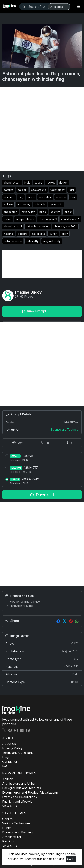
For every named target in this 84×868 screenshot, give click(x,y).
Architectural (12, 837)
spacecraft (11, 212)
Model (42, 422)
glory (65, 234)
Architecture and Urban (19, 783)
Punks (7, 828)
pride (43, 212)
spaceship (56, 204)
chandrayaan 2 (70, 219)
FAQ (5, 766)
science (61, 197)
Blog (5, 757)
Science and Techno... (65, 429)
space (38, 182)
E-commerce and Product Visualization (30, 792)
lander (68, 212)
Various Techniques (16, 823)
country (55, 212)
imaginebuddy (52, 241)
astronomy (24, 204)
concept (9, 197)
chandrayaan (12, 182)
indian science (13, 241)
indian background (38, 226)
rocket (51, 182)
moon (31, 197)
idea (73, 197)
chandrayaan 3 (48, 219)
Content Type (42, 682)
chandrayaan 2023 (65, 226)
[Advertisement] (42, 129)
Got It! (71, 859)
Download (42, 495)
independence (25, 219)
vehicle (8, 204)
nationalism (28, 212)
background (39, 190)
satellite (9, 190)
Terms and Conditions (18, 753)
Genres (7, 819)
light (72, 190)
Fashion (8, 841)
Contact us (10, 762)
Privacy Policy (12, 748)
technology (58, 190)
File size (42, 674)
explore (23, 234)
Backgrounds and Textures (22, 788)
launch (53, 234)
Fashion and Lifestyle (17, 802)
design (63, 182)
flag (21, 197)
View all (8, 806)
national (9, 234)
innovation (45, 197)
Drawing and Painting (17, 832)
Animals (8, 779)
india (27, 182)
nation (8, 219)
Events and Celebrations (20, 797)
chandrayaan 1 (13, 226)
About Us (9, 744)
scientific (40, 204)
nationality (32, 241)
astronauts (38, 234)
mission (22, 190)
